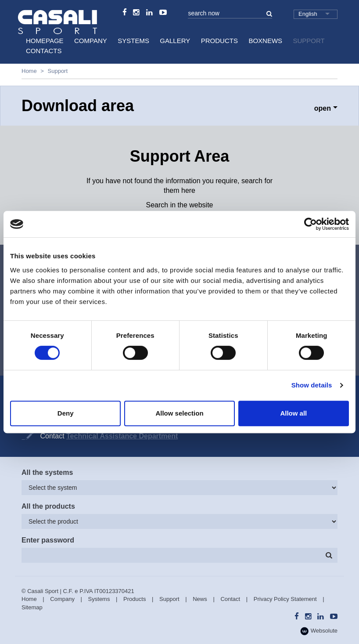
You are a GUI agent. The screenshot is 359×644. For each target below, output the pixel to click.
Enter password (48, 540)
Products (219, 41)
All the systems (47, 472)
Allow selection (179, 413)
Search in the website (180, 205)
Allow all (293, 413)
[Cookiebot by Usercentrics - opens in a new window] (311, 224)
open (323, 108)
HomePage (45, 41)
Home (29, 71)
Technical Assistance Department (122, 436)
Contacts (44, 51)
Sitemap (32, 607)
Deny (66, 413)
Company (91, 41)
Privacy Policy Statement (285, 599)
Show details (312, 385)
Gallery (175, 41)
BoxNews (265, 41)
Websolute (319, 631)
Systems (133, 41)
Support (309, 41)
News (200, 599)
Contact (230, 599)
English (308, 14)
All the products (48, 506)
